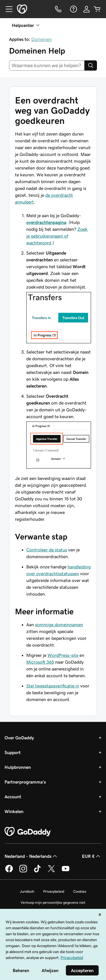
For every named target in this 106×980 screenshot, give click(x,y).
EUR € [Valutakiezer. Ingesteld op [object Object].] (92, 856)
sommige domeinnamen (59, 625)
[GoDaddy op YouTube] (66, 871)
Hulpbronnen (18, 767)
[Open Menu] (7, 9)
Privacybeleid (54, 891)
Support (13, 752)
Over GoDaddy (19, 738)
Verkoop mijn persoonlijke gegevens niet (53, 902)
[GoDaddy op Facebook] (9, 871)
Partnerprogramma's (25, 782)
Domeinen (42, 39)
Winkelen (14, 811)
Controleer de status (47, 550)
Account (13, 797)
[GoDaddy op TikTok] (37, 871)
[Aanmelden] (86, 9)
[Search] (91, 65)
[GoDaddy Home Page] (28, 832)
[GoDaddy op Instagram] (23, 871)
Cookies (80, 891)
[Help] (73, 9)
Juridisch (27, 891)
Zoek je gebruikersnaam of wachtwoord (57, 236)
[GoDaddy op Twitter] (51, 871)
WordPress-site (63, 655)
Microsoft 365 (40, 662)
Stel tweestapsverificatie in (53, 686)
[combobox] (47, 65)
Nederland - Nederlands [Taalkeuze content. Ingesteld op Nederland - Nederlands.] (31, 856)
